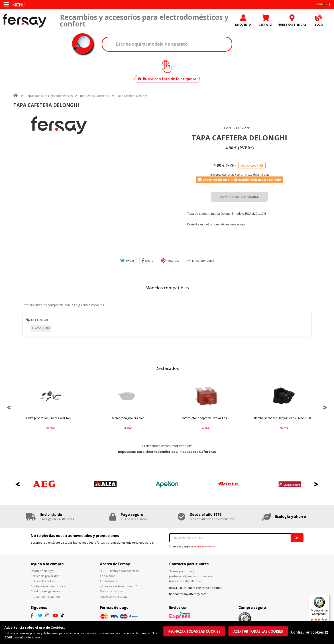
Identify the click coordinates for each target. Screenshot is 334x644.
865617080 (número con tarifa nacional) (196, 588)
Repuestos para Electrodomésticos (49, 96)
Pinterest (170, 261)
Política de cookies (43, 581)
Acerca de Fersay (115, 564)
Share (148, 261)
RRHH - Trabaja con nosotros (119, 571)
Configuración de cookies (48, 586)
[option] (59, 125)
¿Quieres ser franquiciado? (118, 586)
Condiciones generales (46, 591)
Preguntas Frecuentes (46, 597)
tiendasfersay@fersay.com (188, 594)
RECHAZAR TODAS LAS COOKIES (194, 631)
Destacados (167, 368)
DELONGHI (40, 320)
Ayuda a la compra (47, 564)
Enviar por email (200, 261)
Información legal (42, 571)
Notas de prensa (111, 591)
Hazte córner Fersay (114, 597)
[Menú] (327, 597)
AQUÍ (8, 637)
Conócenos (108, 576)
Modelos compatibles (167, 288)
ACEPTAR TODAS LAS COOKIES (258, 631)
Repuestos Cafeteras (95, 96)
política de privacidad (204, 547)
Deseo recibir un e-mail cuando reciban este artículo (239, 180)
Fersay (24, 21)
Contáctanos (109, 581)
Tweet (127, 261)
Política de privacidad (45, 576)
